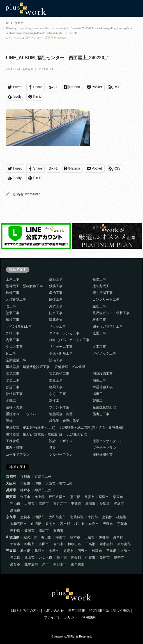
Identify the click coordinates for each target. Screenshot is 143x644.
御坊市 (29, 544)
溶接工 (54, 401)
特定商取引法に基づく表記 (109, 611)
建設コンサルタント (108, 441)
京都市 (25, 477)
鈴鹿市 (105, 558)
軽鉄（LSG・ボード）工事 (69, 340)
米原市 (25, 497)
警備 (9, 421)
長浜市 (89, 497)
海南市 (61, 537)
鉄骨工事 (13, 293)
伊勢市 (119, 558)
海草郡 (118, 537)
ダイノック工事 (104, 353)
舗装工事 (99, 380)
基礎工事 (99, 279)
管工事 (11, 306)
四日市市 (60, 564)
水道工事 (13, 380)
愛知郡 (105, 504)
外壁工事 (56, 306)
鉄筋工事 (56, 286)
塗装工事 (13, 313)
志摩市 (54, 551)
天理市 (108, 524)
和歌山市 (74, 544)
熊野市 (83, 551)
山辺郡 (36, 524)
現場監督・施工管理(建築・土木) (31, 428)
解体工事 (56, 300)
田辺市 (89, 537)
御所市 (44, 531)
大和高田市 (19, 524)
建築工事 (56, 279)
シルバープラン (61, 455)
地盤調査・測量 (61, 414)
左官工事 (99, 306)
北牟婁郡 (31, 564)
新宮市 (15, 544)
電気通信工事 (59, 374)
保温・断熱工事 (61, 353)
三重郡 (111, 551)
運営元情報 (77, 611)
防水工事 (56, 313)
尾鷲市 (68, 551)
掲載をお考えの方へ (24, 611)
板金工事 (99, 320)
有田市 (44, 544)
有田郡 (46, 537)
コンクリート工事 (106, 300)
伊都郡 (104, 537)
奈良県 (11, 517)
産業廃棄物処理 (104, 407)
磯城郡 (121, 517)
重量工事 (56, 380)
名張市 (126, 551)
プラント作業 (59, 407)
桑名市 (15, 564)
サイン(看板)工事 (19, 326)
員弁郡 (62, 558)
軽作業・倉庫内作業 (64, 421)
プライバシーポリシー (61, 617)
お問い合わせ (54, 611)
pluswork (60, 637)
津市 (45, 564)
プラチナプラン (104, 448)
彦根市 (15, 510)
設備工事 (56, 360)
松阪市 (97, 551)
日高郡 (90, 544)
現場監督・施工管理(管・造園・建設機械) (92, 428)
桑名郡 (25, 551)
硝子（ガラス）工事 (108, 326)
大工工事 (99, 347)
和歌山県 (13, 537)
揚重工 (98, 394)
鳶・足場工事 (103, 293)
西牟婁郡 (106, 544)
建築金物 (56, 320)
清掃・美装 (14, 407)
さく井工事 (57, 394)
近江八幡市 (57, 497)
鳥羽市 (40, 551)
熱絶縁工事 (14, 394)
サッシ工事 (57, 326)
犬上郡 (40, 497)
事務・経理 (14, 448)
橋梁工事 (56, 387)
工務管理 (13, 441)
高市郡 (65, 524)
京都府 (11, 477)
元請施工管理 (77, 434)
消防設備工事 (103, 374)
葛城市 (29, 531)
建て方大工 (101, 286)
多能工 (11, 401)
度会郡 (76, 558)
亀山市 (29, 558)
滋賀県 (11, 497)
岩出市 (58, 544)
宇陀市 (122, 524)
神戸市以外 (43, 490)
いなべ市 (45, 558)
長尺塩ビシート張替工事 (111, 313)
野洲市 (119, 504)
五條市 (58, 531)
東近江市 (60, 504)
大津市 (29, 504)
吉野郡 (15, 531)
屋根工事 (13, 320)
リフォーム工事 (61, 347)
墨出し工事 (101, 414)
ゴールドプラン (18, 455)
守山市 (15, 504)
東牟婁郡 (124, 544)
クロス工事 (14, 347)
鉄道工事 (13, 387)
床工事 (11, 353)
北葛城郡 (77, 517)
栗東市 (118, 497)
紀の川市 (30, 537)
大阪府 (11, 483)
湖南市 (90, 504)
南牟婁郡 (78, 564)
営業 (52, 448)
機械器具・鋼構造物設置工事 (28, 367)
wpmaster (33, 194)
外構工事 (13, 333)
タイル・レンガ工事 (64, 333)
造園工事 (99, 333)
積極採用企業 (103, 455)
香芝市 (50, 524)
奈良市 (94, 524)
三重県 (11, 551)
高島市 (44, 504)
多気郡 (15, 558)
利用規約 (89, 617)
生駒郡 (107, 517)
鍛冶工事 (56, 293)
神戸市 (25, 490)
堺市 (38, 483)
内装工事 (13, 340)
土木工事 (13, 279)
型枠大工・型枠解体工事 (24, 286)
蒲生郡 (75, 497)
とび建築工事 (16, 300)
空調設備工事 (16, 360)
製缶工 (98, 401)
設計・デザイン (61, 441)
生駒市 (25, 517)
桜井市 (79, 524)
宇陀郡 (93, 517)
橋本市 (75, 537)
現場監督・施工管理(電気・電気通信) (34, 434)
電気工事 (13, 374)
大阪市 (25, 483)
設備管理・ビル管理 (70, 367)
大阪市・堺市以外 (59, 483)
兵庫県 (11, 490)
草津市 (104, 497)
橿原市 (40, 517)
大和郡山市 (57, 517)
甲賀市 (76, 504)
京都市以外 (43, 477)
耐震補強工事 (103, 387)
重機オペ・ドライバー (23, 414)
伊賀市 (90, 558)
